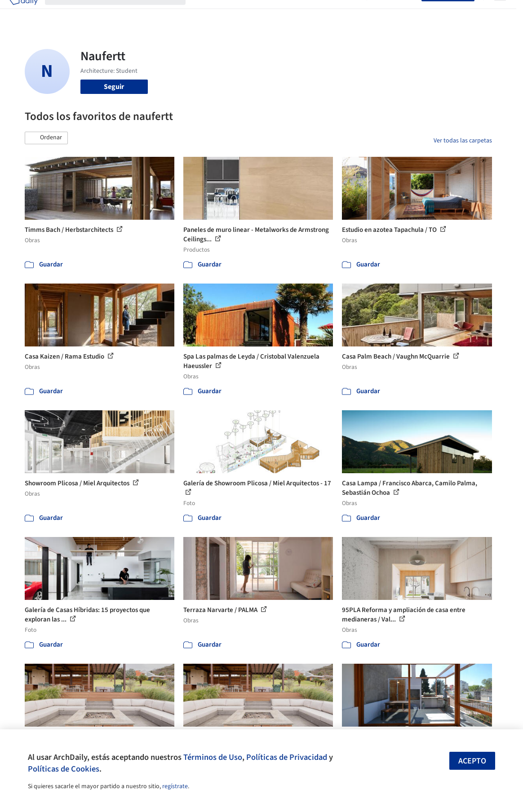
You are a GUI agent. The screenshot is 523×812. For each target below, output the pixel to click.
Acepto (472, 761)
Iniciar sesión (396, 13)
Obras (202, 13)
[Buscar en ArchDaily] (122, 13)
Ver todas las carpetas (463, 141)
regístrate (175, 786)
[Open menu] (500, 13)
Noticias (321, 13)
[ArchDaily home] (23, 13)
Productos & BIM (277, 13)
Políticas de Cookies (64, 769)
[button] (46, 138)
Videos (349, 13)
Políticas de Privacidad (287, 757)
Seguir (114, 87)
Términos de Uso (213, 757)
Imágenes (231, 13)
